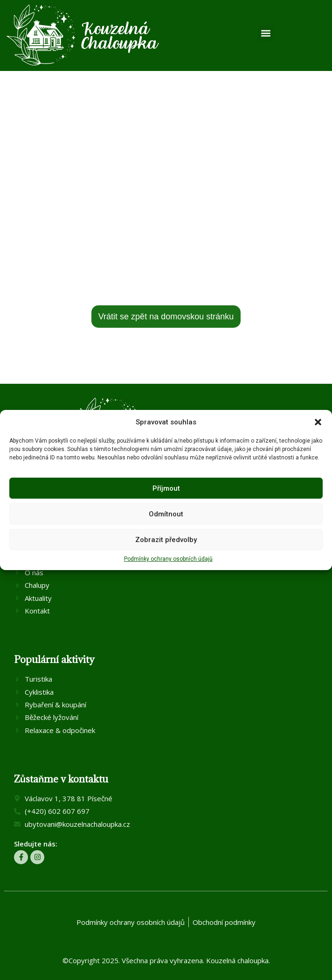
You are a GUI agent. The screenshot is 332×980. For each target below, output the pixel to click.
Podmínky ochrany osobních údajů (168, 559)
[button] (318, 422)
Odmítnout (166, 514)
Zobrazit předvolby (166, 540)
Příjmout (166, 488)
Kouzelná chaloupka (237, 960)
